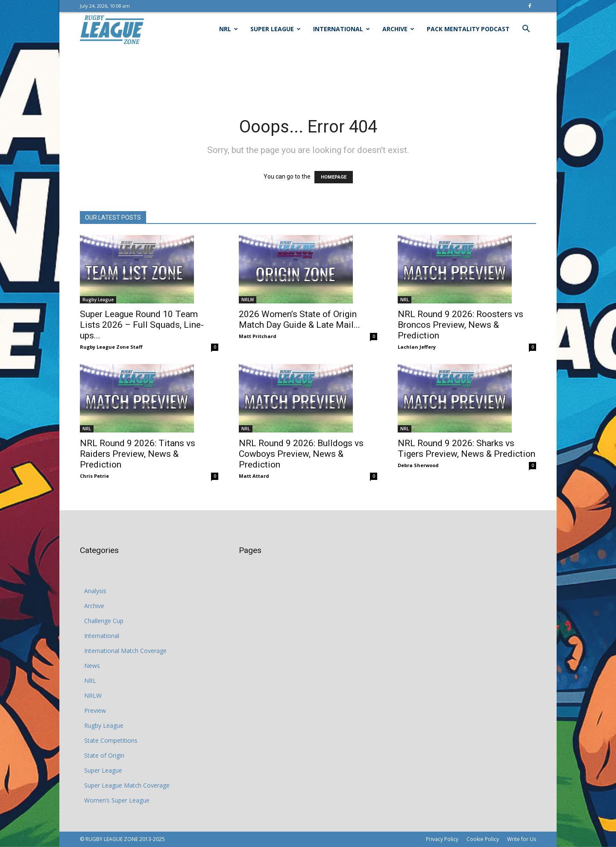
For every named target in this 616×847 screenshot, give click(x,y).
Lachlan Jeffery (417, 347)
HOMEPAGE (334, 177)
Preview (95, 710)
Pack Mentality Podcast (468, 29)
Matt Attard (254, 476)
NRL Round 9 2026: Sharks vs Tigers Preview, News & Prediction (466, 448)
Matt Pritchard (258, 336)
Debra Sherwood (418, 465)
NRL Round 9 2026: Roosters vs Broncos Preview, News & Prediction (461, 325)
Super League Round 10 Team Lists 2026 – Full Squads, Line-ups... (142, 325)
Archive (398, 29)
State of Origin (104, 755)
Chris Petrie (94, 476)
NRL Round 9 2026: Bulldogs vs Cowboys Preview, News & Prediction (301, 454)
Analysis (95, 591)
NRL (229, 29)
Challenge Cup (104, 621)
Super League (276, 29)
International (342, 29)
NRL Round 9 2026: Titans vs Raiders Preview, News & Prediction (138, 454)
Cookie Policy (483, 839)
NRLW (248, 300)
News (92, 666)
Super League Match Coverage (127, 785)
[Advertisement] (308, 76)
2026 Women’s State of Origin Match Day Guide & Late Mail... (299, 319)
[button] (526, 30)
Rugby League (98, 300)
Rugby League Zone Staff (111, 347)
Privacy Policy (442, 839)
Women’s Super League (117, 800)
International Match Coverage (125, 651)
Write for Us (522, 839)
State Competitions (111, 740)
